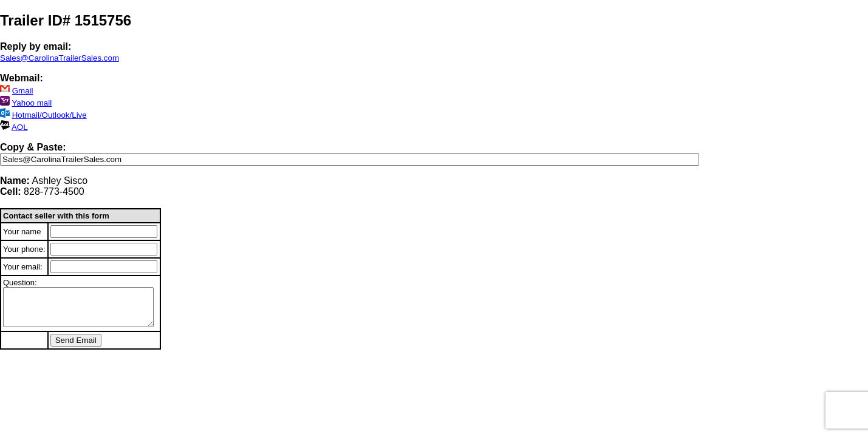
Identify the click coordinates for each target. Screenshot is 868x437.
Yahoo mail (32, 103)
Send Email (77, 340)
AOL (20, 127)
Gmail (23, 91)
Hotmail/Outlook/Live (50, 115)
